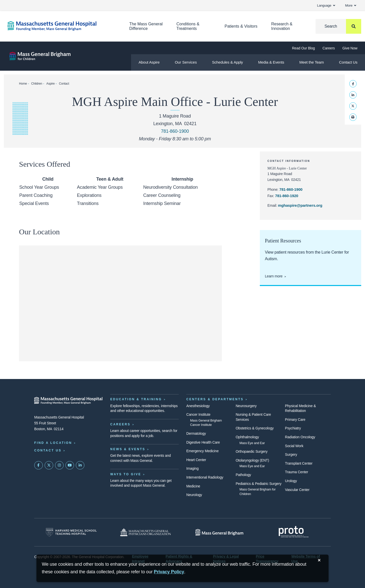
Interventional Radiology (205, 477)
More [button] (351, 5)
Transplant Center (299, 463)
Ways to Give (126, 474)
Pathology (243, 475)
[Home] (61, 26)
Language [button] (326, 5)
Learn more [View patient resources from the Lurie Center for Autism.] (274, 276)
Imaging (193, 468)
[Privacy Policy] (169, 572)
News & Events (128, 449)
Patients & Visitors (241, 26)
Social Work (294, 446)
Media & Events (271, 62)
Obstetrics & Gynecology (255, 428)
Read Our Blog (303, 48)
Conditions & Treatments (188, 26)
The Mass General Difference (146, 26)
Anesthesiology (198, 406)
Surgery (291, 454)
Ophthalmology (247, 437)
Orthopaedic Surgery (252, 451)
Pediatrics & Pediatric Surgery (259, 484)
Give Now (350, 48)
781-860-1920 (287, 196)
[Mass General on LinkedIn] (80, 465)
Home (23, 84)
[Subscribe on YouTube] (70, 465)
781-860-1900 (291, 189)
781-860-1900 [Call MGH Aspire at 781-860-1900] (175, 131)
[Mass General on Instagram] (59, 465)
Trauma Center (296, 472)
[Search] (338, 26)
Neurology (194, 495)
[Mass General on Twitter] (49, 465)
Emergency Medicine (202, 451)
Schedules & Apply (227, 62)
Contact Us (348, 62)
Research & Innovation (282, 26)
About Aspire (149, 62)
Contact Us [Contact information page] (48, 450)
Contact (64, 84)
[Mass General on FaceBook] (39, 465)
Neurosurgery (246, 406)
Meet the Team (312, 62)
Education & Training (136, 399)
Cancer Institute (198, 414)
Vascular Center (297, 490)
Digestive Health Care (203, 442)
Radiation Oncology (300, 437)
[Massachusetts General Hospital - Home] (68, 401)
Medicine (193, 486)
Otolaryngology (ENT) (252, 460)
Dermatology (196, 433)
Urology (291, 481)
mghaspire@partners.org (300, 205)
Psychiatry (293, 428)
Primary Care (295, 420)
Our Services (186, 62)
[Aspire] (40, 56)
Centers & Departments (215, 399)
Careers (329, 48)
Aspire (51, 84)
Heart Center (196, 460)
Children (37, 84)
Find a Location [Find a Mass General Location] (53, 443)
